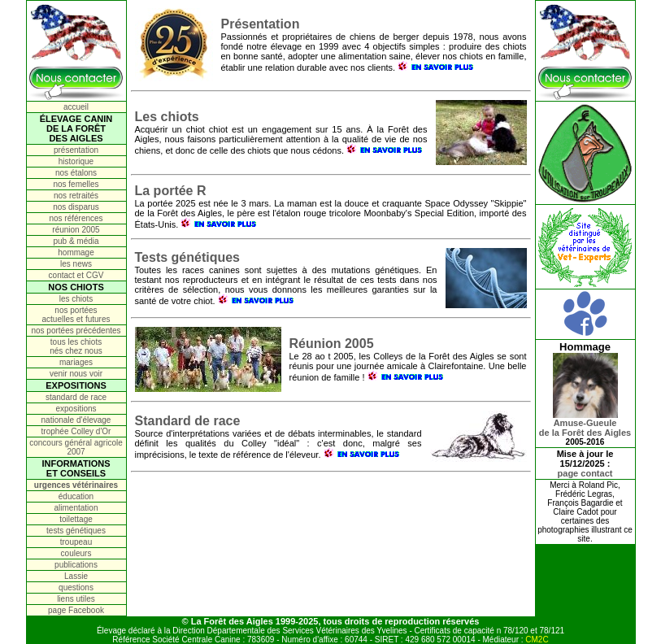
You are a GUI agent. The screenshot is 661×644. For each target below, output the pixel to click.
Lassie (76, 576)
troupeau (76, 542)
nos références (76, 218)
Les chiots (167, 117)
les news (76, 264)
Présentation (261, 24)
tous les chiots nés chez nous (76, 346)
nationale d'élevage (76, 420)
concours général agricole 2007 (76, 447)
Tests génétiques (188, 257)
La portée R (171, 191)
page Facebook (76, 610)
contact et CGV (76, 275)
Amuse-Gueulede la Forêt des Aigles (585, 424)
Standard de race (188, 421)
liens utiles (76, 599)
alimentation (76, 508)
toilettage (76, 519)
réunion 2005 (76, 230)
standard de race (76, 397)
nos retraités (76, 196)
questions (76, 587)
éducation (76, 496)
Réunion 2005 (332, 344)
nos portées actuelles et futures (76, 315)
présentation (76, 150)
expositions (76, 409)
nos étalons (76, 173)
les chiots (76, 299)
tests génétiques (76, 531)
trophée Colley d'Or (76, 431)
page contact (585, 473)
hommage (76, 252)
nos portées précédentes (76, 331)
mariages (76, 362)
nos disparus (76, 207)
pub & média (76, 241)
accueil (76, 107)
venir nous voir (76, 374)
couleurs (76, 553)
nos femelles (76, 184)
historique (76, 161)
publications (76, 565)
